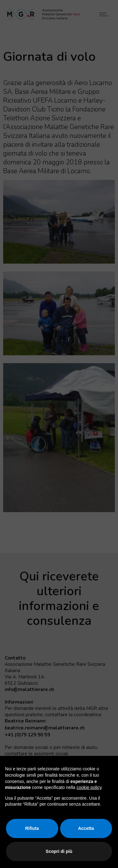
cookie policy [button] (89, 787)
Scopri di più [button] (59, 851)
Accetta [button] (86, 828)
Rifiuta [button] (32, 828)
